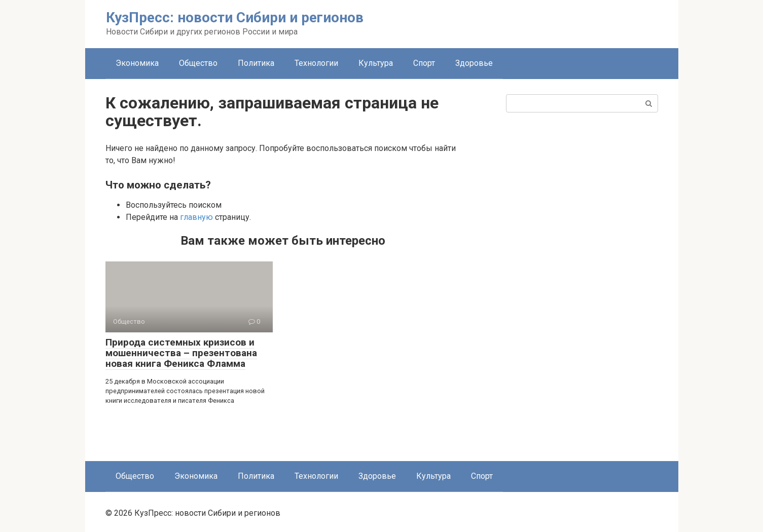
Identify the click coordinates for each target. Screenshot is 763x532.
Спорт (424, 63)
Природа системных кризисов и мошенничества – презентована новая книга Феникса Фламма (181, 353)
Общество (198, 63)
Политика (256, 63)
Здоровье (474, 63)
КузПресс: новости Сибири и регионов (235, 17)
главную (196, 217)
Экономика (137, 63)
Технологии (316, 63)
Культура (376, 63)
